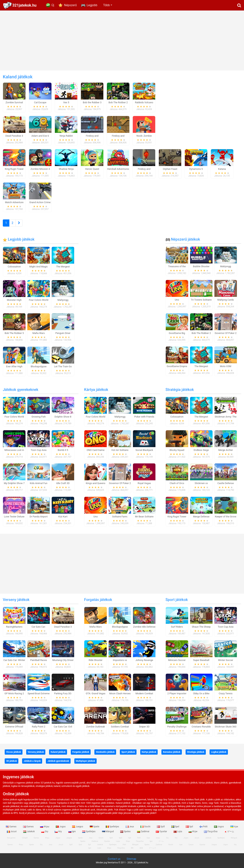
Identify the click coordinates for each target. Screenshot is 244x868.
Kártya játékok (96, 390)
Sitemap (131, 859)
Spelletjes (113, 827)
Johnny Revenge (144, 660)
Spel (176, 827)
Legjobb (92, 5)
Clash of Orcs (177, 483)
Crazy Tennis (226, 693)
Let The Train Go (63, 366)
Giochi (146, 827)
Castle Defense (226, 483)
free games (11, 838)
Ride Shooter (96, 660)
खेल (132, 848)
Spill (161, 827)
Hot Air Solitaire (120, 450)
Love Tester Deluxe (14, 517)
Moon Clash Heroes (120, 693)
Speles (126, 831)
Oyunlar (162, 831)
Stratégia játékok (180, 390)
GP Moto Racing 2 (14, 693)
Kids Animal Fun (39, 483)
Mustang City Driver (63, 660)
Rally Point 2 (38, 727)
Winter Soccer (226, 660)
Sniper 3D (144, 727)
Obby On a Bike (201, 693)
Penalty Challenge (177, 727)
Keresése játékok (172, 752)
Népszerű (70, 5)
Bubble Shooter (201, 266)
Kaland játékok (58, 752)
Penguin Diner (63, 333)
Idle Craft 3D (63, 483)
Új (53, 5)
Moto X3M (225, 366)
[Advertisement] (122, 40)
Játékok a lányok (32, 761)
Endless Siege (201, 450)
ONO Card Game (96, 450)
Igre (72, 831)
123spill (24, 838)
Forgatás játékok (98, 600)
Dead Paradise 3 (63, 627)
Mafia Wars (38, 333)
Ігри (234, 827)
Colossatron (14, 267)
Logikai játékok (219, 752)
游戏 (141, 848)
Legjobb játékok (19, 239)
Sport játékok (177, 600)
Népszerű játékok (183, 239)
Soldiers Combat (120, 727)
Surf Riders (177, 627)
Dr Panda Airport (39, 517)
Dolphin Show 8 (63, 417)
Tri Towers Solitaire (201, 300)
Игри (193, 831)
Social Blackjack (144, 450)
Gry (45, 831)
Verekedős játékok (105, 752)
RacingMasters (14, 627)
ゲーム (229, 831)
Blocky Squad (177, 450)
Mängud (108, 831)
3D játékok (12, 761)
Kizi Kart (63, 517)
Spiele (95, 827)
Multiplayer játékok (85, 761)
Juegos (78, 827)
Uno (177, 300)
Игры (45, 827)
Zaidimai (143, 831)
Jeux (130, 827)
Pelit (204, 827)
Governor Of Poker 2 (225, 333)
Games (11, 827)
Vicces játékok (14, 752)
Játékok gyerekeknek (21, 390)
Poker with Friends (144, 417)
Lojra (178, 831)
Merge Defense (201, 517)
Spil (190, 827)
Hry (58, 831)
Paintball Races (38, 660)
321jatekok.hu (24, 5)
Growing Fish (38, 417)
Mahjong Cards (226, 300)
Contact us (114, 859)
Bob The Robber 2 (201, 333)
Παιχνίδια (211, 831)
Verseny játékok (16, 600)
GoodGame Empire (177, 366)
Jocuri (197, 838)
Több (107, 5)
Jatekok (29, 831)
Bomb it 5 (63, 450)
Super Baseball (201, 660)
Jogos (61, 827)
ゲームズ (152, 848)
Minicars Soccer (177, 660)
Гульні (191, 845)
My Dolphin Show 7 (14, 483)
